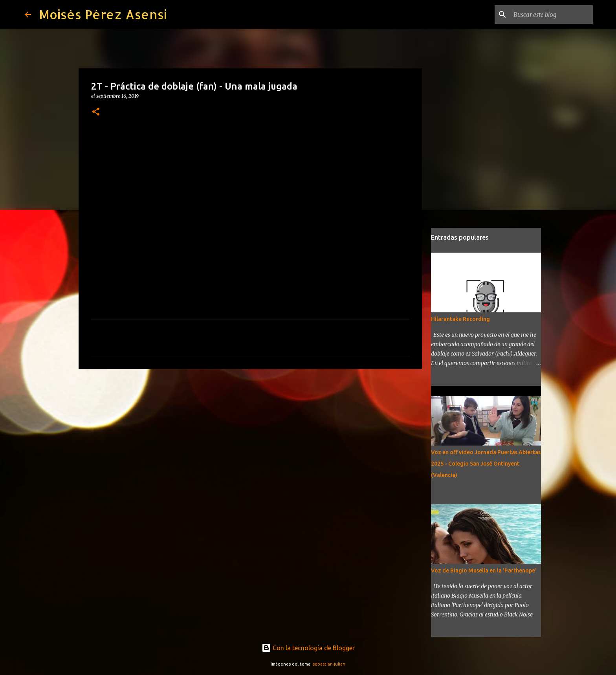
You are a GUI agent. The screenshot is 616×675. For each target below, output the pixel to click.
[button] (96, 112)
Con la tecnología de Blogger (308, 648)
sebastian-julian (329, 664)
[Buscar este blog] (552, 15)
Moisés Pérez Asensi (103, 14)
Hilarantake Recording (460, 319)
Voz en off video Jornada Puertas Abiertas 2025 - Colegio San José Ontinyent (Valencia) (486, 464)
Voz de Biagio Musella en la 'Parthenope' (484, 570)
